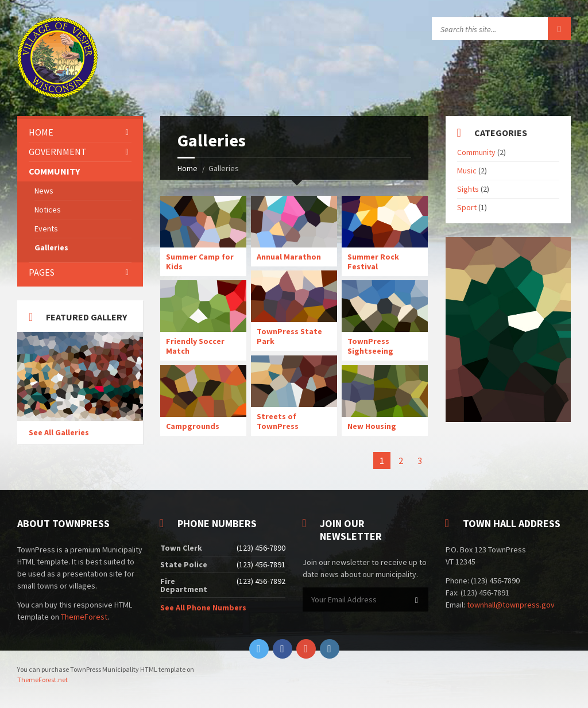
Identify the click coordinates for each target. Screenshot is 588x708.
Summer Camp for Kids (200, 262)
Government (58, 152)
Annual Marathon (289, 257)
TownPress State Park (289, 336)
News (44, 191)
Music (467, 171)
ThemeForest (84, 617)
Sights (468, 189)
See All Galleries (59, 432)
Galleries (51, 247)
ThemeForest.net (42, 680)
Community (54, 171)
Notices (48, 210)
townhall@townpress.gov (511, 605)
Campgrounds (193, 426)
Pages (42, 272)
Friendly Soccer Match (195, 346)
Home (187, 168)
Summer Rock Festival (373, 262)
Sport (467, 207)
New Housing (372, 426)
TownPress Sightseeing (370, 346)
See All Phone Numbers (203, 608)
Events (46, 229)
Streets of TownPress (278, 421)
